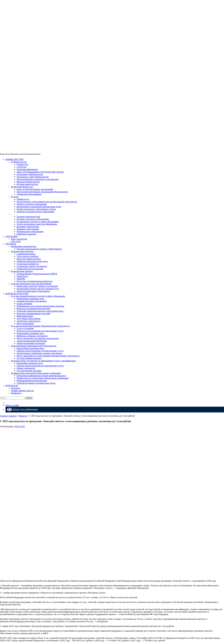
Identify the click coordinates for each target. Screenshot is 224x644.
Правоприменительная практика (32, 381)
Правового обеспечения (28, 229)
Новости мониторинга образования (33, 291)
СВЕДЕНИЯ (11, 236)
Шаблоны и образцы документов (32, 336)
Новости (23, 416)
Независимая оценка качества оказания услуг (38, 289)
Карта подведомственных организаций (35, 189)
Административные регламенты (32, 301)
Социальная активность (28, 264)
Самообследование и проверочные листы (36, 383)
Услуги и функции (25, 328)
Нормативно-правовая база (24, 246)
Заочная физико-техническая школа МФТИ (37, 274)
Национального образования (30, 231)
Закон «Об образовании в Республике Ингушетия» (40, 172)
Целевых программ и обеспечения (33, 219)
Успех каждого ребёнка (28, 256)
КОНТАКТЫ (12, 386)
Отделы (15, 197)
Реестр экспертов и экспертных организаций (37, 338)
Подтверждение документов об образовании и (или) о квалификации (43, 361)
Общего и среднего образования (32, 204)
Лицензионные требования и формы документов (39, 353)
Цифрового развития (26, 234)
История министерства (27, 184)
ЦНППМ (21, 279)
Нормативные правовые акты (30, 299)
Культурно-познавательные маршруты (35, 281)
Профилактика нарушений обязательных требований (36, 373)
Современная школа (26, 254)
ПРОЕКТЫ (11, 244)
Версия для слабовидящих (22, 409)
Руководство (22, 164)
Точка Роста (22, 276)
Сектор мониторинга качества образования (37, 224)
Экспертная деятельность (29, 321)
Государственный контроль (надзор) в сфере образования (38, 296)
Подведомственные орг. (22, 187)
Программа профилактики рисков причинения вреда (41, 376)
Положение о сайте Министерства (33, 177)
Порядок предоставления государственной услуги (40, 331)
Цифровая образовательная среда (32, 261)
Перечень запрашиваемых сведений (33, 314)
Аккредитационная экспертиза (31, 343)
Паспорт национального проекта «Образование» (39, 249)
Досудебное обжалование (29, 318)
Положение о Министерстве (30, 174)
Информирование (25, 316)
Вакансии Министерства (28, 182)
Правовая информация (27, 169)
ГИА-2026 (16, 241)
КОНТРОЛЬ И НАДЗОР (17, 294)
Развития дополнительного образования (35, 212)
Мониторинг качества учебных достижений (37, 286)
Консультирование (25, 323)
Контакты (16, 388)
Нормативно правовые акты (30, 363)
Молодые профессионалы (29, 259)
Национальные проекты (22, 251)
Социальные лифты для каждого (32, 266)
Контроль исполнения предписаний (33, 309)
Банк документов (19, 239)
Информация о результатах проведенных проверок (40, 306)
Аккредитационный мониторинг (32, 341)
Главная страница (8, 416)
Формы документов (26, 368)
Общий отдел (23, 199)
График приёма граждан (22, 391)
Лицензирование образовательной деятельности (34, 346)
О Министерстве (19, 162)
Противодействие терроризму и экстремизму (38, 179)
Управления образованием (29, 194)
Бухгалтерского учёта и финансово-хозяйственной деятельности (47, 202)
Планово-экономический (28, 217)
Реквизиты (16, 393)
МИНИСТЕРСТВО (15, 159)
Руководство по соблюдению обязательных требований (43, 378)
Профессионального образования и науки (36, 209)
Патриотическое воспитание (30, 269)
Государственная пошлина (29, 358)
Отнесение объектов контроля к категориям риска (40, 311)
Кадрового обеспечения (28, 227)
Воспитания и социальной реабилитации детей (39, 207)
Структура (22, 167)
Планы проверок (24, 304)
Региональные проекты (22, 271)
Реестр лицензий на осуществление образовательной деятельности (48, 356)
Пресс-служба (12, 405)
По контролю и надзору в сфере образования (38, 222)
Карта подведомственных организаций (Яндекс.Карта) (42, 192)
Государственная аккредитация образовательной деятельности (40, 326)
